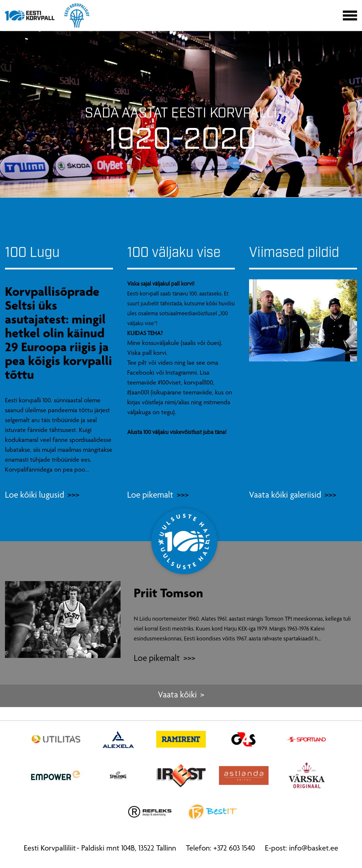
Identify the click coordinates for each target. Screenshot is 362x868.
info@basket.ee (314, 849)
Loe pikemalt (157, 659)
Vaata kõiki (177, 696)
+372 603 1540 (234, 849)
